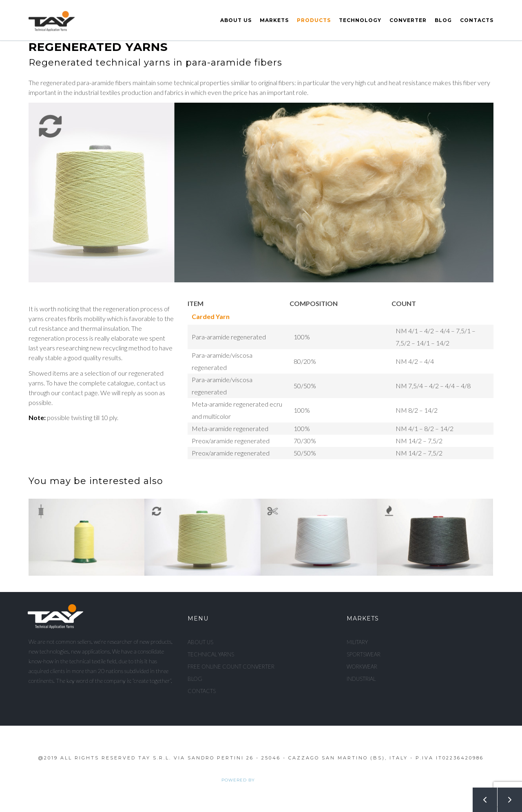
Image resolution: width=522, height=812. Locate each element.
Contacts (477, 20)
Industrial (361, 679)
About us (236, 20)
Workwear (362, 667)
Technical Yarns (211, 654)
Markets (274, 20)
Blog (443, 20)
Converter (408, 20)
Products (314, 20)
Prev (480, 796)
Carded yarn (211, 316)
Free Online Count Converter (231, 667)
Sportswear (364, 654)
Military (357, 642)
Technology (360, 20)
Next (505, 796)
